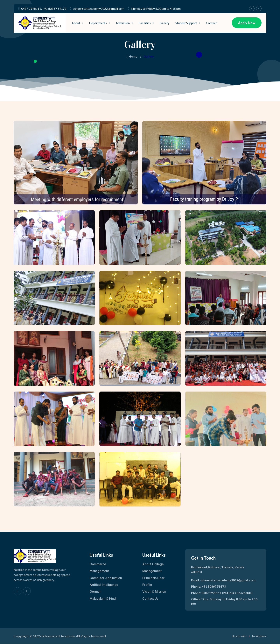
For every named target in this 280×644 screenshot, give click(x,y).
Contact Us (150, 598)
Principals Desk (154, 578)
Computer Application (106, 578)
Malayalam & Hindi (103, 598)
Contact (211, 23)
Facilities (145, 23)
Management (99, 571)
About (76, 23)
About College (153, 564)
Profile (147, 585)
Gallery (164, 23)
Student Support (186, 23)
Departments (98, 23)
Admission (123, 23)
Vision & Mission (154, 591)
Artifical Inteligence (104, 585)
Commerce (98, 564)
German (95, 591)
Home (132, 56)
